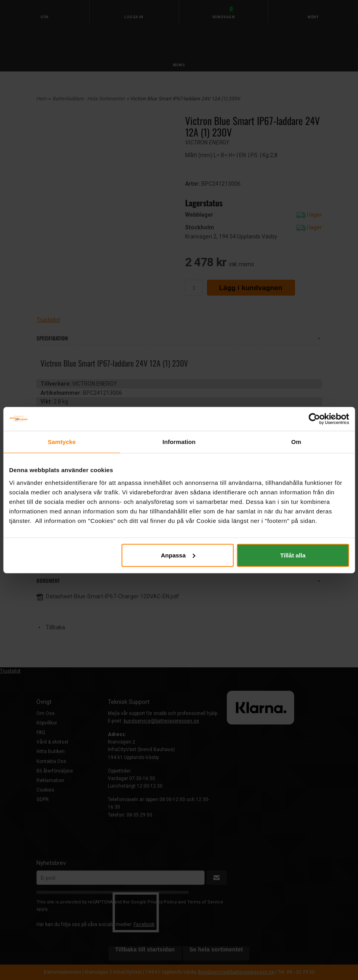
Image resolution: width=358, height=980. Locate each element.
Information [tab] (179, 442)
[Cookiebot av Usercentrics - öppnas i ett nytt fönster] (314, 419)
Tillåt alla (293, 555)
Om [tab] (296, 442)
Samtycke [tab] (62, 442)
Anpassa (178, 555)
